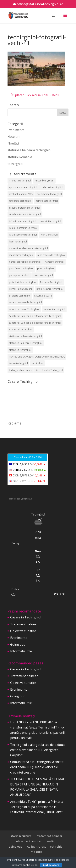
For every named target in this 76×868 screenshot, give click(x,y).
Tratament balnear (24, 624)
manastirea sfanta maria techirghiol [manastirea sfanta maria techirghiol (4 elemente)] (28, 248)
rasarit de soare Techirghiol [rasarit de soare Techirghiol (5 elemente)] (24, 309)
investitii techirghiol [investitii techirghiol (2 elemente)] (50, 221)
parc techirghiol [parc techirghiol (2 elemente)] (46, 269)
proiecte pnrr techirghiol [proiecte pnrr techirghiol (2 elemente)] (50, 289)
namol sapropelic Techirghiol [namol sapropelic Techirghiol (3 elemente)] (25, 262)
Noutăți (13, 143)
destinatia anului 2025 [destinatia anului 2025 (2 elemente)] (21, 194)
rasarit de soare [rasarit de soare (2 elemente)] (43, 296)
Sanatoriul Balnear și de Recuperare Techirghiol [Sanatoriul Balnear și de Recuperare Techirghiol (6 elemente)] (35, 323)
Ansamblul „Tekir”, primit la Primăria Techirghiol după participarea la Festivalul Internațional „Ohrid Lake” (37, 807)
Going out (17, 644)
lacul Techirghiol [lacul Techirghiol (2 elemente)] (18, 242)
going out (15, 847)
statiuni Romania (20, 157)
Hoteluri (14, 137)
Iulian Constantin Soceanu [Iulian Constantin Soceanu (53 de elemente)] (23, 228)
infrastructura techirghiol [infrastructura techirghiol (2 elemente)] (23, 221)
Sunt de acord (51, 865)
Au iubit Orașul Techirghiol (45, 847)
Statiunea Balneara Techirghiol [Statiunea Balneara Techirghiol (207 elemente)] (26, 343)
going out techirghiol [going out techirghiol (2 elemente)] (47, 201)
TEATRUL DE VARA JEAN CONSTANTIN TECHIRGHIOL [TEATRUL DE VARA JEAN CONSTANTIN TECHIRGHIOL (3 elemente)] (37, 357)
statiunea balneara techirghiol (29, 150)
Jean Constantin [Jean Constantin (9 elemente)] (49, 235)
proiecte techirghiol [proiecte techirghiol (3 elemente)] (20, 296)
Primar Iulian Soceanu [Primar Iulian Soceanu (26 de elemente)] (21, 289)
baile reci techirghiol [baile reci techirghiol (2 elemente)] (52, 187)
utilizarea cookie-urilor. (25, 865)
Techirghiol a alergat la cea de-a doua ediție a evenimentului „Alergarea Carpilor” (37, 750)
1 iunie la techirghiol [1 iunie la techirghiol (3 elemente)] (20, 181)
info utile (36, 852)
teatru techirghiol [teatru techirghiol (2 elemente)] (18, 363)
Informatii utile (21, 651)
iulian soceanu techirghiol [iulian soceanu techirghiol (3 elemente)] (23, 235)
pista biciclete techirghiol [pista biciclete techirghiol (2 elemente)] (23, 282)
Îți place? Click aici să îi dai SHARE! (35, 95)
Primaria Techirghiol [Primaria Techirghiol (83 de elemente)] (51, 282)
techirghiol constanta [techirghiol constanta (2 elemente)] (21, 370)
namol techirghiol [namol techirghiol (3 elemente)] (54, 262)
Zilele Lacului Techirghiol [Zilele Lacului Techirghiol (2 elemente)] (49, 370)
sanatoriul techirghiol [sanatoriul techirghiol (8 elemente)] (21, 330)
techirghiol (15, 164)
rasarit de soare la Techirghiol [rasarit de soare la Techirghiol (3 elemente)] (25, 302)
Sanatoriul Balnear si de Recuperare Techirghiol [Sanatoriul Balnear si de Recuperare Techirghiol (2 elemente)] (35, 316)
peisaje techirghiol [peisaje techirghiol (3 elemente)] (19, 275)
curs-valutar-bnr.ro (25, 499)
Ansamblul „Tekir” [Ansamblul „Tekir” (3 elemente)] (44, 181)
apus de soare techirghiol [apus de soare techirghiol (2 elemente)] (23, 187)
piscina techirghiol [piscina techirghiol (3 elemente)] (43, 275)
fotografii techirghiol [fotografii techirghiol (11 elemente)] (20, 201)
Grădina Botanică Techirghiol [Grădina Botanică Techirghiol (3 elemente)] (25, 214)
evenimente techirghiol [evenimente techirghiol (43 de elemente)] (49, 194)
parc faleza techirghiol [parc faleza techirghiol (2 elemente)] (21, 269)
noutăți (51, 841)
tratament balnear (49, 836)
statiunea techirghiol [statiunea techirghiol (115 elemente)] (20, 350)
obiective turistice (28, 841)
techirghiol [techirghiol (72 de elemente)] (37, 363)
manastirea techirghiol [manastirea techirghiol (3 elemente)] (21, 255)
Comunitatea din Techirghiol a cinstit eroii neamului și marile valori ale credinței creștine (37, 767)
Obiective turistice (23, 631)
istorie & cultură (21, 836)
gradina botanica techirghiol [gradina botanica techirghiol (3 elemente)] (24, 208)
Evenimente (16, 130)
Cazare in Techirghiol (26, 617)
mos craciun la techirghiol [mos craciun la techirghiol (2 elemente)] (51, 255)
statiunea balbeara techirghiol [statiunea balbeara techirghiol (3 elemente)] (25, 336)
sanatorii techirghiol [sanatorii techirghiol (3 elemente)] (54, 309)
